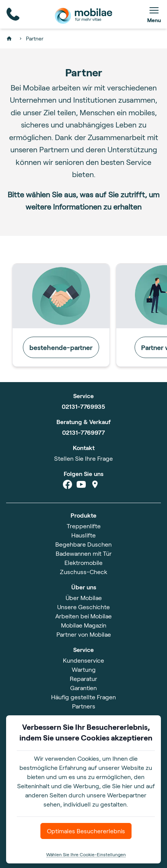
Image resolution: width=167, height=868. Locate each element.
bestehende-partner (61, 347)
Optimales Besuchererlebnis (86, 831)
